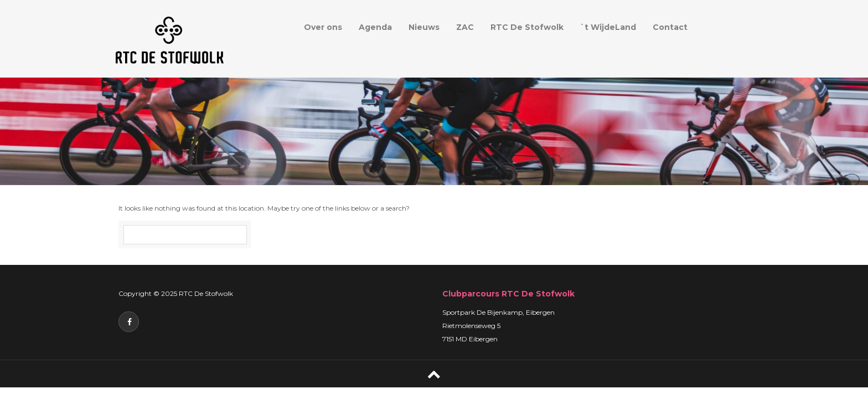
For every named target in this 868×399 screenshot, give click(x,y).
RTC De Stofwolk (527, 27)
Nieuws (424, 27)
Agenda (375, 27)
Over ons (323, 27)
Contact (670, 27)
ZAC (465, 27)
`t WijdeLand (608, 27)
